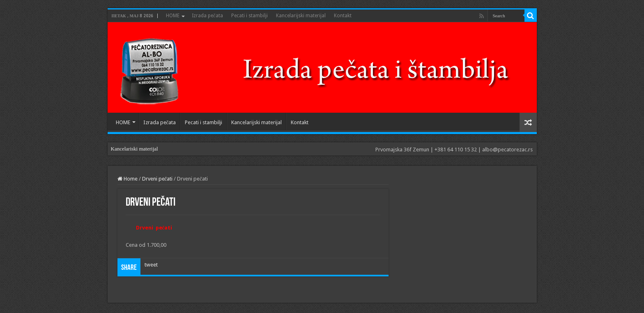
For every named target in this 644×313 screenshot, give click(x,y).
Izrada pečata (207, 16)
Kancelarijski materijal (301, 16)
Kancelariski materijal (135, 149)
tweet (151, 265)
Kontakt (343, 16)
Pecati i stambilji (250, 16)
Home (128, 179)
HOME (173, 16)
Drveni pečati (158, 179)
